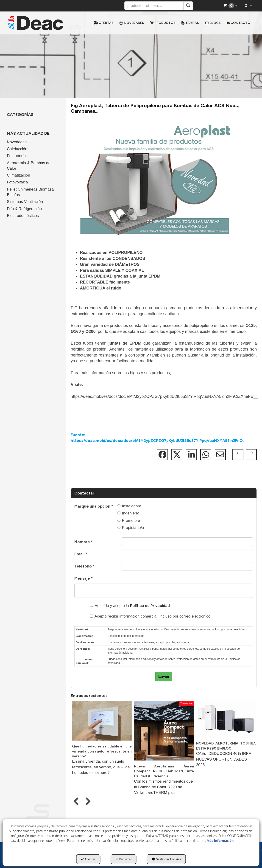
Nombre (84, 542)
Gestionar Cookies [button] (166, 859)
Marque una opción (94, 506)
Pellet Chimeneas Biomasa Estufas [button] (30, 192)
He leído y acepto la (130, 606)
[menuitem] (104, 23)
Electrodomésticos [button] (23, 216)
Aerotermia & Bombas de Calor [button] (29, 166)
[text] (154, 6)
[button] (35, 23)
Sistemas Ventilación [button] (25, 202)
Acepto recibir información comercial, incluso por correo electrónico (150, 616)
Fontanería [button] (16, 156)
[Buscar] (188, 6)
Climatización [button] (18, 175)
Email (81, 554)
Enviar (164, 676)
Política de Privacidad (150, 606)
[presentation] (76, 801)
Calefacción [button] (17, 149)
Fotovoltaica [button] (17, 182)
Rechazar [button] (123, 859)
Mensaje (84, 578)
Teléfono (84, 566)
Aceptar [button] (88, 859)
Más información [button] (220, 841)
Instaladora (129, 506)
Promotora (129, 521)
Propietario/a (131, 528)
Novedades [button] (17, 142)
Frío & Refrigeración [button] (24, 209)
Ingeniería (128, 513)
